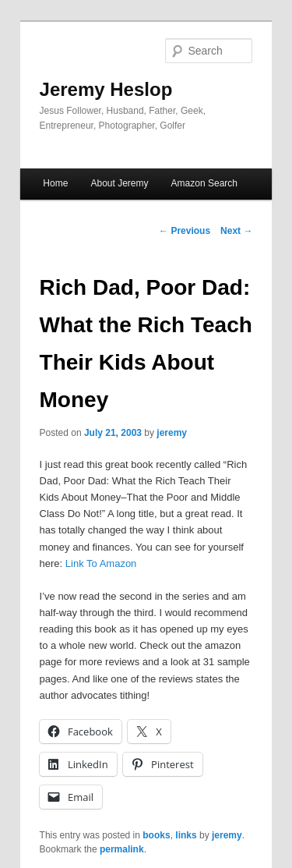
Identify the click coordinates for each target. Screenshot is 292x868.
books (156, 835)
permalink (122, 849)
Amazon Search (204, 183)
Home (55, 183)
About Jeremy (119, 183)
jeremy (172, 433)
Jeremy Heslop (106, 89)
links (186, 835)
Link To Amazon (101, 563)
